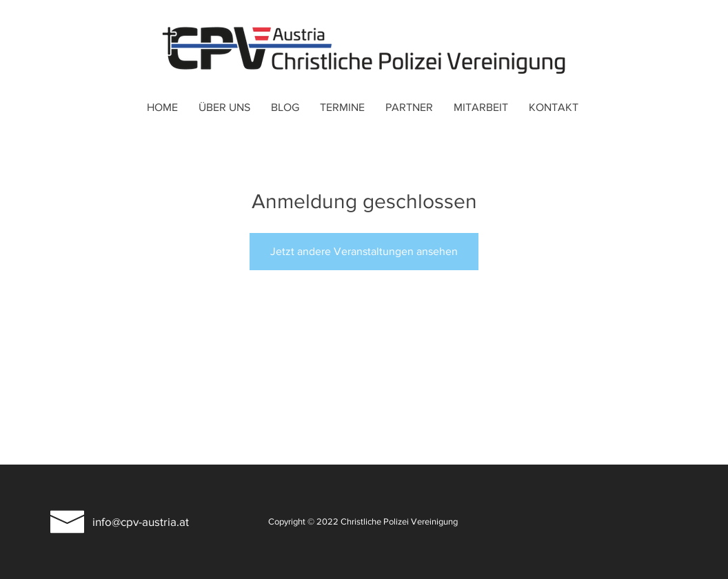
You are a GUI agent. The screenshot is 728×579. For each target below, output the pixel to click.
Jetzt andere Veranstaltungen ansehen (364, 251)
